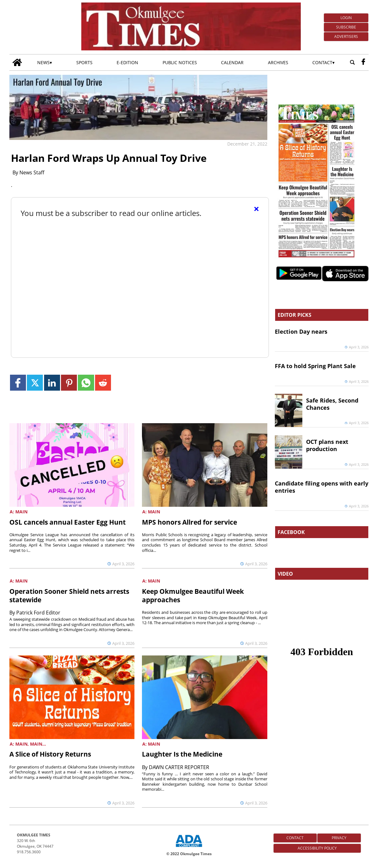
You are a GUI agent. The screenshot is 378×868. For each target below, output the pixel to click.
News (43, 62)
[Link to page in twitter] (35, 383)
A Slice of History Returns (50, 754)
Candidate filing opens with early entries (322, 487)
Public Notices (180, 62)
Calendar (232, 62)
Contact (322, 62)
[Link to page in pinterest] (69, 383)
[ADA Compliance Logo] (189, 848)
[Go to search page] (352, 63)
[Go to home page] (17, 62)
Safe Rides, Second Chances (332, 404)
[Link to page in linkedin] (52, 383)
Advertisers (346, 36)
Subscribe (346, 27)
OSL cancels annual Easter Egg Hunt (68, 522)
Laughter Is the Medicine (182, 754)
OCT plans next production (327, 445)
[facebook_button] (363, 63)
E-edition (127, 62)
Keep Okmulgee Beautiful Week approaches (193, 596)
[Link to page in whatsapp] (86, 383)
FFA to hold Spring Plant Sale (315, 366)
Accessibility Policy (317, 848)
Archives (278, 62)
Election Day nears (301, 331)
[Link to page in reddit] (103, 383)
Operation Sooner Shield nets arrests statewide (69, 596)
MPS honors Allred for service (189, 522)
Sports (84, 62)
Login (346, 18)
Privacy (339, 838)
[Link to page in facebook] (18, 383)
